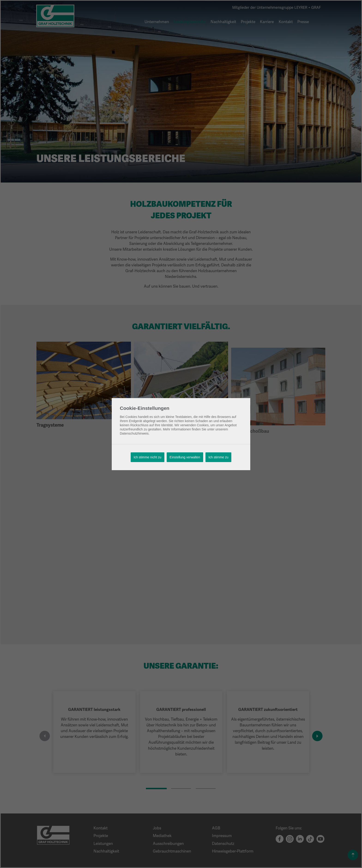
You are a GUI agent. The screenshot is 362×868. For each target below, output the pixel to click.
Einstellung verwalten (185, 457)
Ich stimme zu (218, 457)
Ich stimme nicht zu (148, 457)
